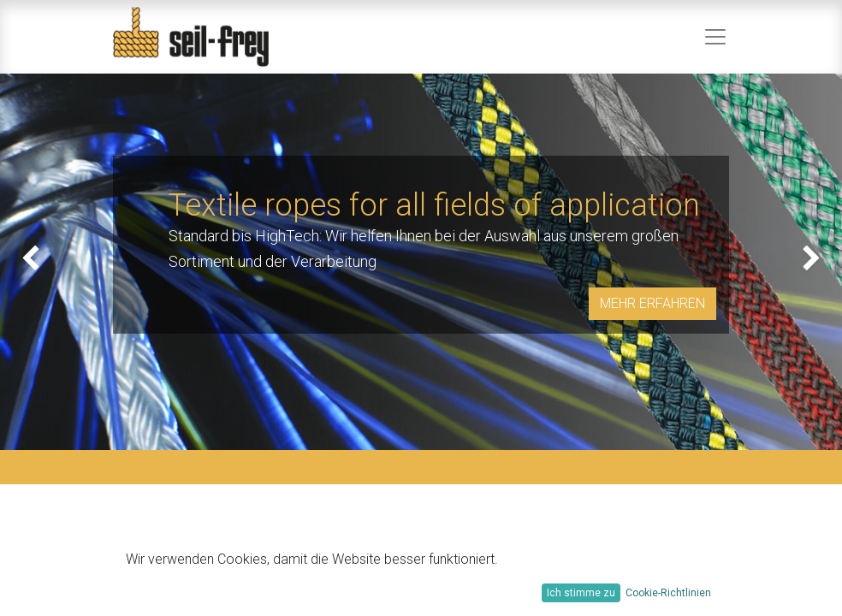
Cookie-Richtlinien (668, 593)
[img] (34, 262)
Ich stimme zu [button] (581, 593)
